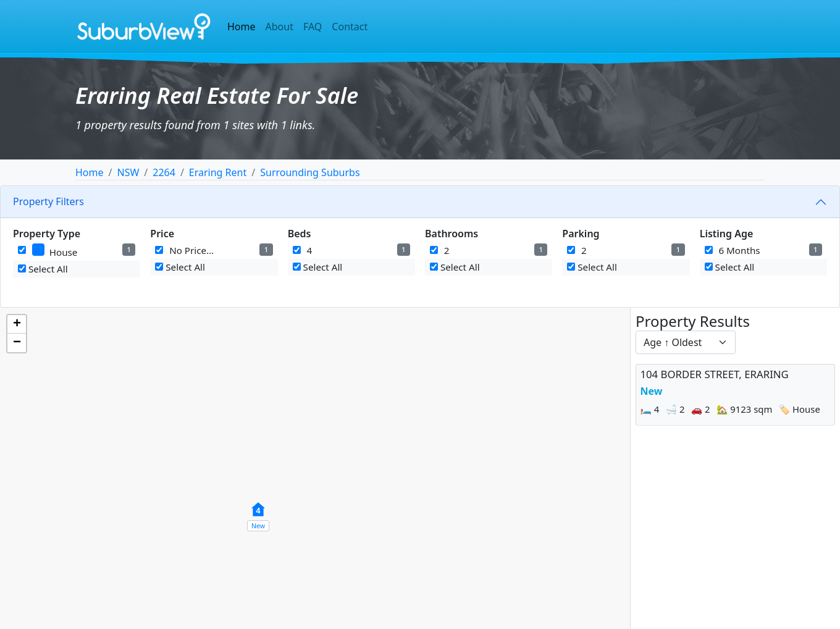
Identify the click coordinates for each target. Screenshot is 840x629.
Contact (350, 27)
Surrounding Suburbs (310, 172)
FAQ (313, 27)
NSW (128, 172)
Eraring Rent (218, 172)
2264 (164, 172)
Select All (43, 269)
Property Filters (48, 201)
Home (241, 27)
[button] (258, 516)
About (279, 27)
